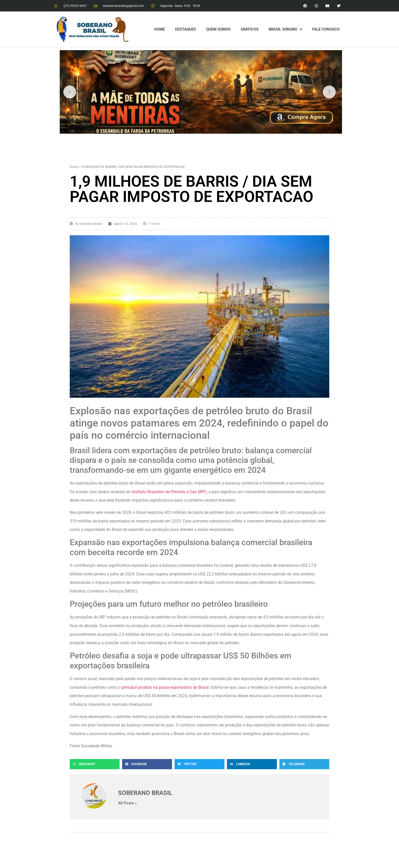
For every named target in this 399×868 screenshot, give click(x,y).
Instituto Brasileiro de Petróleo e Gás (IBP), (170, 492)
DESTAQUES (186, 29)
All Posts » (127, 803)
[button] (95, 764)
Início (74, 167)
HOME (160, 29)
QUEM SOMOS (218, 29)
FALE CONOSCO (326, 29)
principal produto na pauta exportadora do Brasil (165, 687)
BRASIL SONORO (285, 29)
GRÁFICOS (250, 29)
